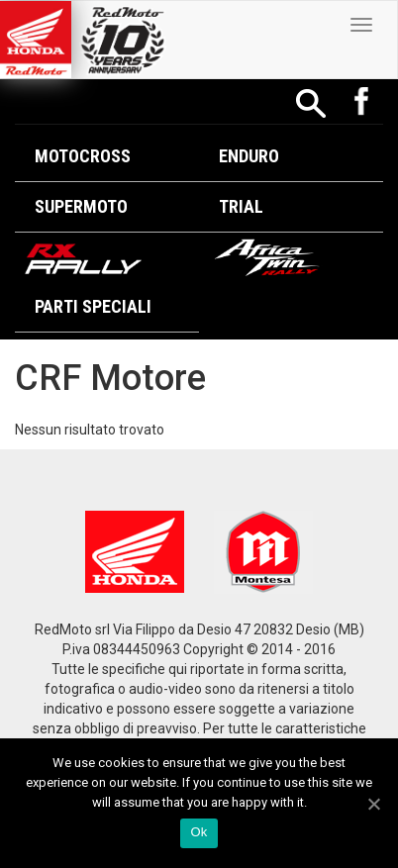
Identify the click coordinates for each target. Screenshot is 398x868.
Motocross (83, 156)
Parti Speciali (93, 306)
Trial (241, 206)
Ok (199, 832)
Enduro (249, 156)
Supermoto (81, 206)
